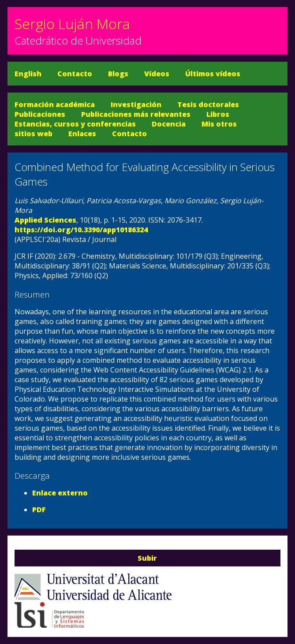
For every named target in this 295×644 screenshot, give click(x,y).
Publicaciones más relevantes (136, 114)
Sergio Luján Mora (72, 24)
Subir (147, 558)
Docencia (169, 124)
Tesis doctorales (208, 104)
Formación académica (55, 104)
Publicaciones (40, 114)
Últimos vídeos (213, 74)
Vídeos (157, 74)
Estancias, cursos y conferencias (75, 124)
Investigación (136, 104)
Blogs (118, 74)
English (28, 74)
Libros (218, 114)
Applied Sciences (45, 220)
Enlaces (82, 134)
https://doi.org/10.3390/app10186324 (81, 230)
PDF (39, 510)
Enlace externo (60, 493)
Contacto (75, 74)
